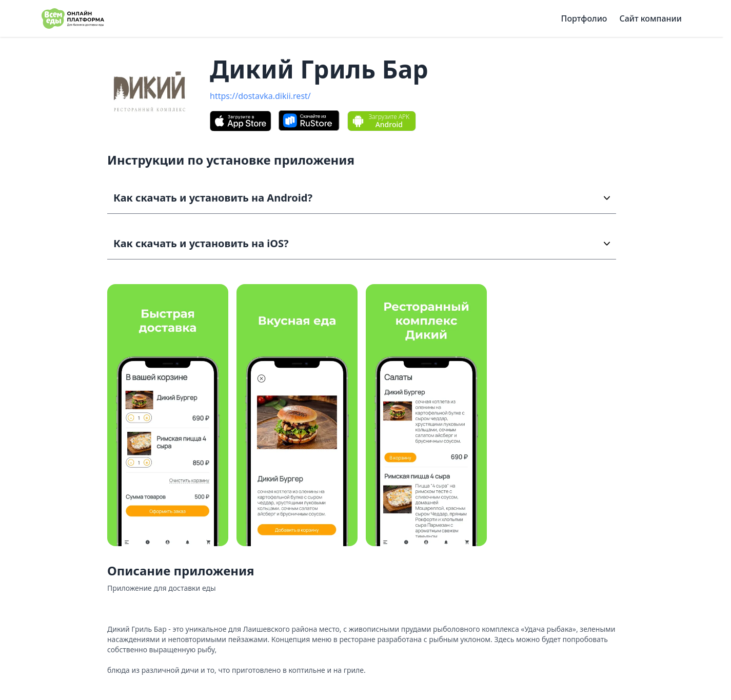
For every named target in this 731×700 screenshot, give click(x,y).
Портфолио (584, 18)
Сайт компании (650, 18)
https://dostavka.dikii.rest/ (260, 96)
